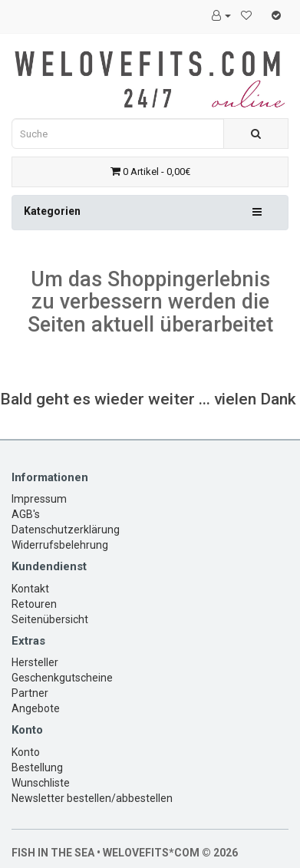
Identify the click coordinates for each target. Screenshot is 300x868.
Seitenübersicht (50, 619)
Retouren (34, 604)
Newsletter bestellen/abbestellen (92, 798)
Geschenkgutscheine (62, 678)
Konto (26, 752)
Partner (30, 693)
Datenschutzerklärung (66, 530)
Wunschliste (41, 783)
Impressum (39, 499)
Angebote (36, 708)
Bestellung (37, 767)
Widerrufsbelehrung (60, 545)
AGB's (26, 514)
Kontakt (30, 589)
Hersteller (35, 662)
